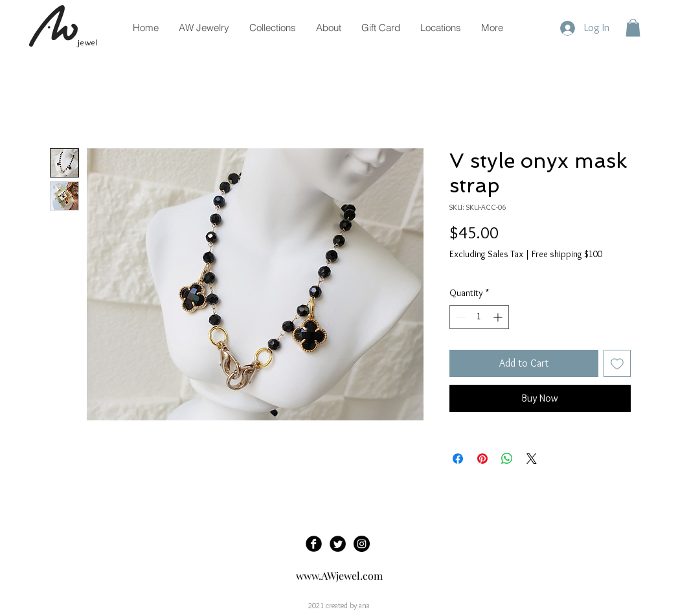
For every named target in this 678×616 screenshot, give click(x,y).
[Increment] (499, 317)
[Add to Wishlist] (617, 363)
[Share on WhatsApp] (507, 459)
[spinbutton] (479, 317)
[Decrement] (459, 317)
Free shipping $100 (567, 254)
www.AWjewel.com (339, 576)
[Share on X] (532, 459)
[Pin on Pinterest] (482, 459)
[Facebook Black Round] (314, 544)
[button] (633, 28)
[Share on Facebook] (458, 459)
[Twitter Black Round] (338, 544)
